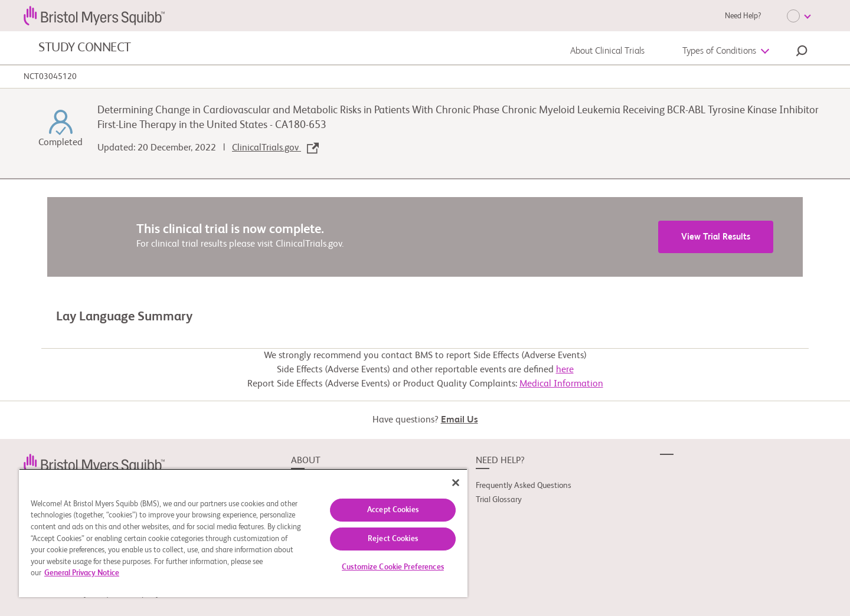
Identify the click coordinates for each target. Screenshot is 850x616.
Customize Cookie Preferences (393, 567)
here (565, 370)
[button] (802, 53)
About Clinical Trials (607, 51)
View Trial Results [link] (716, 237)
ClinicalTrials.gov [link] (275, 148)
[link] (94, 463)
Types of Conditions (719, 51)
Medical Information (561, 384)
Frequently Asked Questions (524, 486)
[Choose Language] (799, 16)
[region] (243, 533)
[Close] (456, 483)
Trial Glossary (499, 500)
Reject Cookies (393, 539)
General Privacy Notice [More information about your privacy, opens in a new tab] (82, 573)
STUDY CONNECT (85, 48)
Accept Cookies (393, 510)
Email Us (460, 420)
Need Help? (743, 16)
